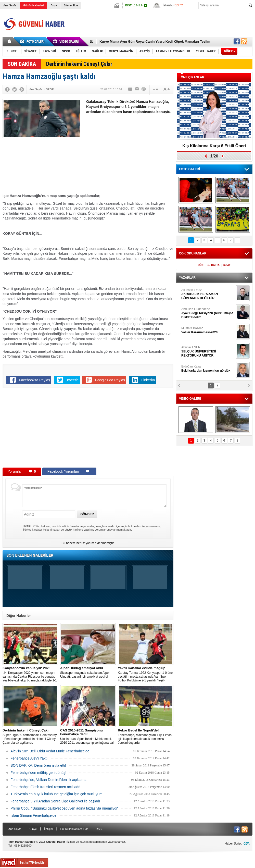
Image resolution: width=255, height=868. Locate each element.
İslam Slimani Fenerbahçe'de (33, 815)
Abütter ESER (208, 352)
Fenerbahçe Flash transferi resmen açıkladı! (45, 787)
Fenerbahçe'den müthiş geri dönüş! (38, 773)
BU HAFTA (213, 265)
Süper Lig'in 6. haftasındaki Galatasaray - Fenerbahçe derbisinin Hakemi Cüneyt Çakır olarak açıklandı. (30, 736)
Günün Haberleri (34, 5)
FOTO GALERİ (189, 169)
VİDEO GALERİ (190, 399)
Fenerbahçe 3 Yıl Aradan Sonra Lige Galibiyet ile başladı (55, 801)
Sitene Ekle (71, 5)
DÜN (201, 265)
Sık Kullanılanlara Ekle (74, 829)
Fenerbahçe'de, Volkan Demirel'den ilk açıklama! (49, 780)
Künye (33, 829)
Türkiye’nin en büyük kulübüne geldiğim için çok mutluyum (56, 794)
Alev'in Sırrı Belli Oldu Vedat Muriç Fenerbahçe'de (50, 751)
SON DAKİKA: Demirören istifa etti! (38, 765)
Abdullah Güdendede (208, 313)
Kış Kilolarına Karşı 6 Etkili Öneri (214, 146)
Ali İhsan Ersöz (208, 294)
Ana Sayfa (10, 5)
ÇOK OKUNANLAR (193, 253)
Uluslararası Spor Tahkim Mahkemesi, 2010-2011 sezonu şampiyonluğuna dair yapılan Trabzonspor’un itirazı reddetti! (88, 737)
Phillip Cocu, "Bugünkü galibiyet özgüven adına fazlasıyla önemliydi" (64, 808)
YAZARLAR (187, 278)
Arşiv (54, 5)
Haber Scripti (233, 843)
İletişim (48, 829)
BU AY (227, 265)
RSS (99, 829)
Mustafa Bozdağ (208, 330)
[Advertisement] (130, 155)
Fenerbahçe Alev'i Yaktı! (29, 758)
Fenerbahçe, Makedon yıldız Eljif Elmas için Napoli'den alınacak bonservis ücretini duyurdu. (146, 736)
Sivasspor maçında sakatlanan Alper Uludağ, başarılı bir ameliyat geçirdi (88, 672)
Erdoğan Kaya (208, 369)
